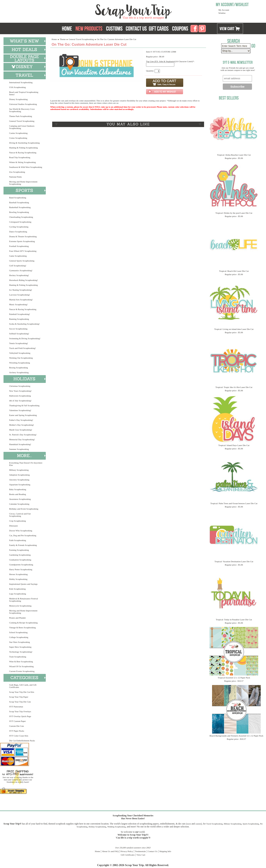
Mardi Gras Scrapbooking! (21, 430)
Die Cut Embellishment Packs (22, 741)
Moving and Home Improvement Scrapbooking (23, 183)
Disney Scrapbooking (18, 99)
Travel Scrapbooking (214, 824)
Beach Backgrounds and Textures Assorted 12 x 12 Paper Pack (236, 736)
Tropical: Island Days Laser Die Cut (234, 445)
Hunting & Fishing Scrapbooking (23, 148)
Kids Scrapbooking (17, 589)
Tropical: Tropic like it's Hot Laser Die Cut (234, 387)
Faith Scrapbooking (18, 540)
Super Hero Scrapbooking (20, 647)
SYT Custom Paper (17, 721)
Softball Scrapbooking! (19, 334)
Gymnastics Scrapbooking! (21, 270)
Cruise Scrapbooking (18, 138)
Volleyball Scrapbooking (20, 353)
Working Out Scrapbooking (21, 358)
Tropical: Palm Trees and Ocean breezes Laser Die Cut (234, 503)
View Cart (141, 855)
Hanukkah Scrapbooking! (20, 444)
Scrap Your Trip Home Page (107, 11)
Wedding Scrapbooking (116, 827)
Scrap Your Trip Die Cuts (20, 702)
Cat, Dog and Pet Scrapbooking (23, 535)
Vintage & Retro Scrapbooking (22, 627)
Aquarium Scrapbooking (20, 485)
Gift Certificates (128, 855)
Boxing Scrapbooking (18, 368)
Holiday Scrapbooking (97, 827)
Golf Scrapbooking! (18, 266)
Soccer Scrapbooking (18, 329)
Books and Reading (18, 494)
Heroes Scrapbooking (18, 574)
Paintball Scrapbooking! (20, 314)
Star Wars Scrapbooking (19, 642)
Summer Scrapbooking (19, 449)
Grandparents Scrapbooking (21, 565)
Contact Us (153, 851)
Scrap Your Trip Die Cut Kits (22, 692)
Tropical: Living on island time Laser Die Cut (234, 329)
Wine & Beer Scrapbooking (21, 661)
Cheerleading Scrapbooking (21, 217)
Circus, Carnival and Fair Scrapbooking (20, 515)
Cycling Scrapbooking (19, 227)
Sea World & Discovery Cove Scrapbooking (22, 110)
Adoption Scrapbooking (19, 475)
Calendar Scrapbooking (19, 504)
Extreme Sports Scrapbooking (22, 241)
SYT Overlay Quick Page (20, 716)
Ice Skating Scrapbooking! (21, 290)
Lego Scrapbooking (18, 594)
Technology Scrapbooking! (21, 652)
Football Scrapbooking (19, 246)
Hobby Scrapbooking (18, 579)
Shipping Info (165, 851)
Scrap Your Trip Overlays (20, 711)
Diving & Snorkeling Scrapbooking (24, 143)
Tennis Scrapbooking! (19, 343)
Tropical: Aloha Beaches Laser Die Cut (234, 155)
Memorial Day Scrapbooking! (22, 439)
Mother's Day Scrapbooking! (22, 425)
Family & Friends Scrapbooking (23, 545)
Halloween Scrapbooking (20, 396)
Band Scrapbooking (18, 198)
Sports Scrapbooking (251, 824)
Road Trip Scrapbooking (20, 157)
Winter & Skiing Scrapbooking (22, 162)
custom (198, 824)
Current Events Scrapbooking (22, 671)
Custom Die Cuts (17, 726)
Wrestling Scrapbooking (20, 363)
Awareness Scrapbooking (20, 499)
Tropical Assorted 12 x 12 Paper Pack (234, 678)
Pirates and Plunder (18, 618)
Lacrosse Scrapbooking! (20, 295)
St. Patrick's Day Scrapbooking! (23, 435)
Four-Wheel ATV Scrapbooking (23, 251)
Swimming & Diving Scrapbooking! (25, 338)
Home (54, 39)
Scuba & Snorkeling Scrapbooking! (24, 324)
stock (189, 824)
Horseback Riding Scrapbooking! (23, 280)
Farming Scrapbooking (19, 550)
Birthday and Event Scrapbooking (24, 509)
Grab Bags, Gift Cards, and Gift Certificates (23, 686)
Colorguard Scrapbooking (20, 222)
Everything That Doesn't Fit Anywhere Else (26, 464)
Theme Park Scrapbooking (21, 116)
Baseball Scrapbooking (19, 202)
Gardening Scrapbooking (20, 555)
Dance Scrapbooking (18, 232)
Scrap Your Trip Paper (19, 697)
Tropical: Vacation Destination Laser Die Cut (234, 561)
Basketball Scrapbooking (20, 207)
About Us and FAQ (110, 851)
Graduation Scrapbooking (20, 560)
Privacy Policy (127, 851)
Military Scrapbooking (19, 470)
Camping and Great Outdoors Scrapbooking (22, 127)
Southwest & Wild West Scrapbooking (26, 167)
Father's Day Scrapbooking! (21, 420)
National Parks (15, 177)
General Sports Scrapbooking (22, 261)
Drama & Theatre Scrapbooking (23, 236)
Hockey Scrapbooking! (19, 275)
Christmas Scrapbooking (20, 386)
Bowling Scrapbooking (19, 212)
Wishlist (222, 13)
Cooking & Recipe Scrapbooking (23, 623)
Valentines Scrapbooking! (20, 410)
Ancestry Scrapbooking (19, 480)
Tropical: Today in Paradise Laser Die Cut (234, 620)
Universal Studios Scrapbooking (23, 104)
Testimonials (140, 851)
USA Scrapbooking (17, 87)
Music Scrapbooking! (18, 304)
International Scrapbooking (21, 82)
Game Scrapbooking (18, 256)
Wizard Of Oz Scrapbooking (21, 666)
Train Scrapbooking (18, 657)
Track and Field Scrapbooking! (22, 348)
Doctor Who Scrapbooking (21, 531)
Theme (63, 39)
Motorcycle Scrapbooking (20, 606)
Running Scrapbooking (19, 319)
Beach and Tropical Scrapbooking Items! (24, 93)
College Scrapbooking (19, 637)
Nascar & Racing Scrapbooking (23, 153)
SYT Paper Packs (17, 731)
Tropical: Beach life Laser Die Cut (234, 271)
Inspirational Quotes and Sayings (23, 584)
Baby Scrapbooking (18, 489)
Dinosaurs (14, 526)
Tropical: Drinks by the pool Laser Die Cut (234, 213)
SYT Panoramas (16, 707)
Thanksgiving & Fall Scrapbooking (24, 405)
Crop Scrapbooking (18, 521)
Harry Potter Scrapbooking (21, 569)
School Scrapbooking (18, 632)
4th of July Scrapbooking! (20, 401)
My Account (224, 10)
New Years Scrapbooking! (20, 391)
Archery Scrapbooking (19, 372)
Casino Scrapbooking (18, 133)
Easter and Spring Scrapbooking (23, 415)
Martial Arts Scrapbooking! (21, 300)
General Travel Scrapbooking (22, 121)
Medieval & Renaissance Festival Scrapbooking (24, 600)
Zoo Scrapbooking (17, 172)
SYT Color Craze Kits (19, 736)
